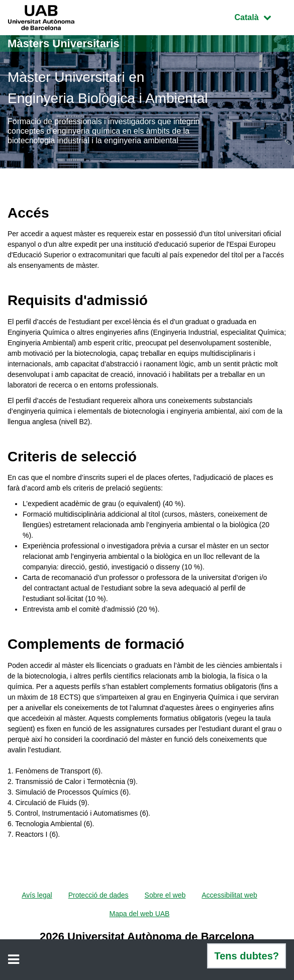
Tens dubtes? (247, 956)
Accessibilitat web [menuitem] (229, 895)
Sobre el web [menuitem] (165, 895)
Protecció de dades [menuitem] (99, 895)
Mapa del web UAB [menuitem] (140, 914)
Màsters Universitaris (64, 43)
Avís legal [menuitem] (37, 895)
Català (260, 16)
